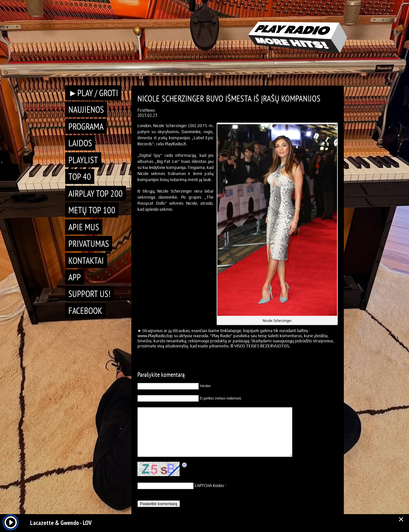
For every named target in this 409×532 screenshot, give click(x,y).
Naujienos (86, 109)
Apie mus (84, 227)
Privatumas (89, 243)
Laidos (80, 143)
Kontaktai (86, 260)
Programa (86, 126)
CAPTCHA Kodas (209, 486)
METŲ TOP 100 (92, 210)
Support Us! (89, 294)
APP (75, 277)
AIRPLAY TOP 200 (96, 193)
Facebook (85, 311)
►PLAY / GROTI (93, 93)
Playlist (83, 160)
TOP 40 (80, 176)
